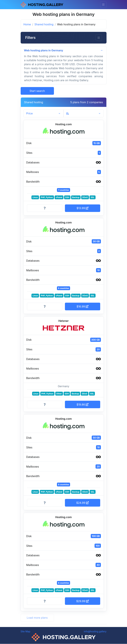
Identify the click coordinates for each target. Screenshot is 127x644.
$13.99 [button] (82, 208)
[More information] (45, 208)
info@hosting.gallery (95, 632)
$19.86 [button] (82, 405)
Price (30, 114)
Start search (37, 91)
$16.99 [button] (82, 307)
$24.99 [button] (82, 503)
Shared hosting (44, 24)
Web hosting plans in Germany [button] (44, 50)
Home (27, 24)
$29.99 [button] (82, 601)
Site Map (25, 632)
